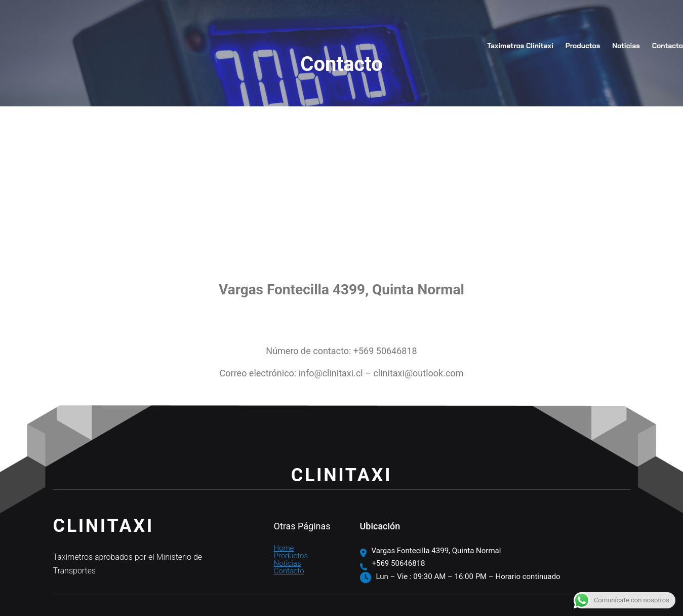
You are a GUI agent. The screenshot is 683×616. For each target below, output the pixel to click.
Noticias (288, 563)
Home (284, 548)
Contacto (289, 571)
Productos (291, 556)
